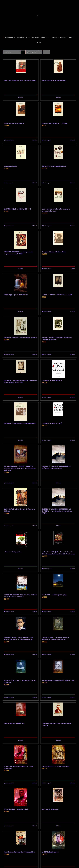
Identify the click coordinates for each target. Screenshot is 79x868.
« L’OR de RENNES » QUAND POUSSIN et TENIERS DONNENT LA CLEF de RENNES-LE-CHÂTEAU (20, 468)
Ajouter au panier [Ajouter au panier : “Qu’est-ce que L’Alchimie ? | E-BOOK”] (47, 140)
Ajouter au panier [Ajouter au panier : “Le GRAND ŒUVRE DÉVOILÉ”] (47, 397)
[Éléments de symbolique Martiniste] (58, 154)
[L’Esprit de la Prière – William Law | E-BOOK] (58, 283)
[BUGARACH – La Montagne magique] (58, 583)
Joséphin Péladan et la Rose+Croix (54, 252)
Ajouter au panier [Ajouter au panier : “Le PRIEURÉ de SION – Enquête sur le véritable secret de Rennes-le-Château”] (10, 612)
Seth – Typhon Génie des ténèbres (54, 80)
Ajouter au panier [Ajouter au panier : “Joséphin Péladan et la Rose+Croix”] (47, 269)
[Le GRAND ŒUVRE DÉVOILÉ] (58, 369)
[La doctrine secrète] (21, 154)
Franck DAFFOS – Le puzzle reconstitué (56, 766)
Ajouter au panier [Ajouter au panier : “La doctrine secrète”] (10, 183)
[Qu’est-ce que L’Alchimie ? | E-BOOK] (58, 111)
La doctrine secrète (11, 166)
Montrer (32, 52)
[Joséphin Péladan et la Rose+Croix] (58, 240)
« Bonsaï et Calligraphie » (13, 552)
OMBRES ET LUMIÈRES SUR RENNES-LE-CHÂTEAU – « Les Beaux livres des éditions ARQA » (57, 511)
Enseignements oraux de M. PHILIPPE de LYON (58, 681)
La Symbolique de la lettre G (14, 123)
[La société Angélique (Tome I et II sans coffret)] (21, 69)
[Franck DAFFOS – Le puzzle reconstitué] (58, 754)
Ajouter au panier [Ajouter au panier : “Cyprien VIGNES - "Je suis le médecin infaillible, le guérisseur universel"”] (47, 654)
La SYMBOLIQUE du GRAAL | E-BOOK (17, 209)
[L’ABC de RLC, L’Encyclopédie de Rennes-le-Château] (21, 497)
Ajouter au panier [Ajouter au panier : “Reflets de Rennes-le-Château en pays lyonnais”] (10, 354)
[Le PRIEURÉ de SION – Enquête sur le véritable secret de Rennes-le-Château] (21, 583)
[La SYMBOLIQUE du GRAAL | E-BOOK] (21, 197)
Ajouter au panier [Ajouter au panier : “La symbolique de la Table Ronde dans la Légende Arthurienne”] (47, 226)
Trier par (7, 52)
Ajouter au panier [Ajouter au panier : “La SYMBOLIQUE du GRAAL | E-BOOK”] (10, 226)
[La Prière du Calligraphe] (58, 797)
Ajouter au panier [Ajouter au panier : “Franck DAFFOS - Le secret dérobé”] (10, 826)
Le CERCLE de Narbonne (51, 852)
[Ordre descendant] (23, 50)
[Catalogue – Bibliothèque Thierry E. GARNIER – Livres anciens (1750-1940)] (21, 369)
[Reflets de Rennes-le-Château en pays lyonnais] (21, 326)
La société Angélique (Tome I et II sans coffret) (20, 80)
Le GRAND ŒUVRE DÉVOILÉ (52, 380)
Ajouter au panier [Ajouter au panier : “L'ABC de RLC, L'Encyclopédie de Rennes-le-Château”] (10, 526)
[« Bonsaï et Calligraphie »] (21, 540)
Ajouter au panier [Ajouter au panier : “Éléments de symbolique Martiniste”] (47, 183)
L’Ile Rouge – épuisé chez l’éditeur (16, 295)
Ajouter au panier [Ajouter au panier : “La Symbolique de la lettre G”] (10, 140)
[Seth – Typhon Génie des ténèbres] (58, 69)
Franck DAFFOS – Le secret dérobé (16, 809)
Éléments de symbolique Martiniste (54, 166)
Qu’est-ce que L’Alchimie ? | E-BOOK (55, 123)
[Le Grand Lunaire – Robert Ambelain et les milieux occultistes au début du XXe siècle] (21, 626)
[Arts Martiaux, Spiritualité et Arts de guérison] (21, 840)
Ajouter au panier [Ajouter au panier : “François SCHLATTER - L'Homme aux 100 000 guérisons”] (10, 697)
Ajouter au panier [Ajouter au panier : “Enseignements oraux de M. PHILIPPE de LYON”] (47, 697)
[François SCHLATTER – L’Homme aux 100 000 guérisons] (21, 669)
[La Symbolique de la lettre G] (21, 111)
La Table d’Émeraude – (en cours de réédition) (20, 423)
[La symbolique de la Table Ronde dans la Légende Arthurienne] (58, 197)
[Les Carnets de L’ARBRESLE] (21, 712)
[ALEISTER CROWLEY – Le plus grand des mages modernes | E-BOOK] (21, 240)
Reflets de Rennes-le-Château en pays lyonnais (20, 338)
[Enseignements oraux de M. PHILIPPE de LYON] (58, 669)
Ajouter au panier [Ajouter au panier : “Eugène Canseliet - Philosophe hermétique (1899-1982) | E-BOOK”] (47, 354)
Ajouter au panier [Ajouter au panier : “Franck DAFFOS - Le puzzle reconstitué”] (47, 783)
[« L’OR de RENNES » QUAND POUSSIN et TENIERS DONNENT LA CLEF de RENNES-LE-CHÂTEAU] (21, 454)
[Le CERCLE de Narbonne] (58, 840)
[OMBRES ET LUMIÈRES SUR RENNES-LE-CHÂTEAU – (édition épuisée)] (58, 454)
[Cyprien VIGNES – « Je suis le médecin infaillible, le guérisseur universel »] (58, 626)
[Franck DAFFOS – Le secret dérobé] (21, 797)
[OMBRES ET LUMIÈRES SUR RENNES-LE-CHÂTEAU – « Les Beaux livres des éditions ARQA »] (58, 497)
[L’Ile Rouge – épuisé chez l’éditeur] (21, 283)
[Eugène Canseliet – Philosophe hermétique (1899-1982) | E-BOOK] (58, 326)
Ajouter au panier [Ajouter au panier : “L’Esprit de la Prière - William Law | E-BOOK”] (47, 312)
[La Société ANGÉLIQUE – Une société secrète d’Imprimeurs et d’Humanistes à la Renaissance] (58, 540)
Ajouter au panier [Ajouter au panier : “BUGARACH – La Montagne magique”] (47, 612)
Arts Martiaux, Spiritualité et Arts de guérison (20, 852)
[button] (40, 43)
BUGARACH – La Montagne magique (55, 595)
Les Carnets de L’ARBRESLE (14, 723)
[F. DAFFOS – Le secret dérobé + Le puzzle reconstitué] (21, 754)
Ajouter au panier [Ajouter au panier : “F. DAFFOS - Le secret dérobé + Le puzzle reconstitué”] (10, 783)
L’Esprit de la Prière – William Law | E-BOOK (57, 295)
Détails (21, 97)
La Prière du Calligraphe (50, 809)
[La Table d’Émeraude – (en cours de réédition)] (21, 412)
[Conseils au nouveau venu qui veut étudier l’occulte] (58, 712)
